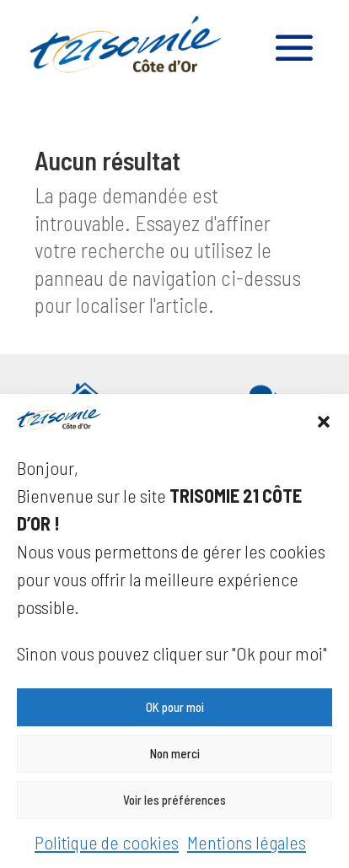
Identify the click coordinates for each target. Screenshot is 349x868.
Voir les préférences (174, 800)
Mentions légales (247, 842)
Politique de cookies (107, 842)
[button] (324, 422)
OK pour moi (175, 707)
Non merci (175, 753)
